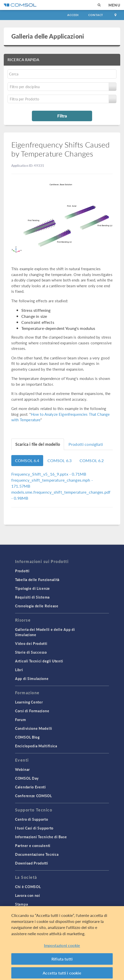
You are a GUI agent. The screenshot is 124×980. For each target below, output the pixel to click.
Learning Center (29, 702)
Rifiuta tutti (62, 961)
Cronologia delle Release (37, 606)
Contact (96, 15)
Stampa (21, 904)
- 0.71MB (49, 474)
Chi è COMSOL (28, 887)
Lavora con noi (28, 895)
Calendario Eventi (30, 787)
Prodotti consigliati (86, 444)
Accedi (73, 15)
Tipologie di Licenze (33, 588)
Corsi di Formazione (32, 711)
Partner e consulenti (33, 846)
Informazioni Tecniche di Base (41, 837)
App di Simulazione (32, 678)
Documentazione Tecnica (37, 854)
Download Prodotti (32, 863)
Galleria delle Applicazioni (48, 36)
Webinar (22, 769)
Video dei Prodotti (31, 643)
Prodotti (22, 571)
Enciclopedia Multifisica (36, 746)
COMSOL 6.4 (27, 460)
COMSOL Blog (27, 737)
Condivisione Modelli (34, 728)
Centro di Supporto (32, 819)
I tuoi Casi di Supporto (34, 828)
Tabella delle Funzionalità (37, 580)
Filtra (62, 116)
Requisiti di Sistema (32, 597)
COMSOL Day (27, 778)
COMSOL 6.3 (60, 460)
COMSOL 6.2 (92, 460)
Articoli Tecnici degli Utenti (39, 661)
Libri (19, 670)
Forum (21, 720)
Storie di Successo (31, 652)
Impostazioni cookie (62, 947)
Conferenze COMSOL (34, 796)
